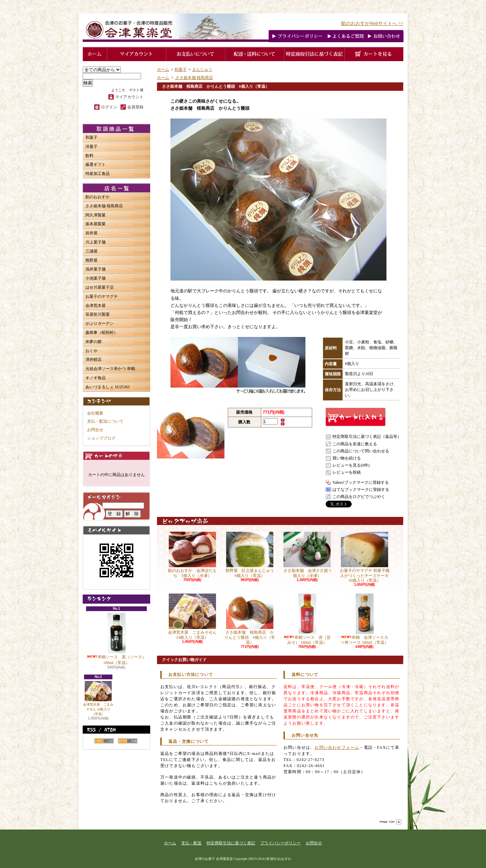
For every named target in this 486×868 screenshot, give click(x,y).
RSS (104, 741)
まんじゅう (202, 70)
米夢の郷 (93, 342)
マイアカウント (129, 97)
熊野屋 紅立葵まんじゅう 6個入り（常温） (252, 555)
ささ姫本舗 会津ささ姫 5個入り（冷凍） (307, 555)
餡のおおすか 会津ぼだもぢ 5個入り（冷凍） (192, 555)
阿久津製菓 (96, 215)
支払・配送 (191, 843)
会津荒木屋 (96, 306)
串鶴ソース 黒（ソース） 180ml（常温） (116, 639)
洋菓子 (91, 147)
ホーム (163, 70)
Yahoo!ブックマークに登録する (361, 482)
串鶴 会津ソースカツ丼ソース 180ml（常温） (364, 619)
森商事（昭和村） (102, 333)
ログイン (109, 107)
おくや (91, 351)
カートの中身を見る (116, 456)
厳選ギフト (96, 164)
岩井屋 (91, 233)
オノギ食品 (96, 378)
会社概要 (95, 413)
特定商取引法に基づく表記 (231, 843)
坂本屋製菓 (96, 224)
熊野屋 (91, 260)
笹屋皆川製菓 (98, 314)
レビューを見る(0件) (351, 465)
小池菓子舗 (96, 278)
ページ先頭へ (390, 822)
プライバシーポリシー (280, 843)
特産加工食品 (98, 174)
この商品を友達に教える (355, 444)
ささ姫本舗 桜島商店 (104, 206)
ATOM (128, 741)
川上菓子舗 (96, 242)
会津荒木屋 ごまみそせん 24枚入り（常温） (98, 698)
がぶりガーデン (100, 323)
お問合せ (95, 430)
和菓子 (91, 137)
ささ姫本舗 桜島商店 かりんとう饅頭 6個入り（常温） (250, 619)
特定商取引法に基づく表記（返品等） (367, 437)
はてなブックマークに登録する (361, 490)
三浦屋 (91, 251)
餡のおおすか (98, 197)
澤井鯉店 (93, 360)
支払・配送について (105, 421)
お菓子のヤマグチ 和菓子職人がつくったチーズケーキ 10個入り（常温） (365, 557)
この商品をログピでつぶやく (359, 497)
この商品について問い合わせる (361, 451)
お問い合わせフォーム (337, 747)
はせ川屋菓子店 (100, 287)
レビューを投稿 (347, 472)
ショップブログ (101, 438)
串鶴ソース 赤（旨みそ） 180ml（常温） (307, 619)
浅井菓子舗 (96, 269)
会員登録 (135, 107)
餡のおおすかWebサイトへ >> (372, 23)
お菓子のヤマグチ (102, 296)
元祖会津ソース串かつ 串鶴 (110, 369)
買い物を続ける (347, 458)
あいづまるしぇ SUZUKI (107, 387)
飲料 (89, 156)
